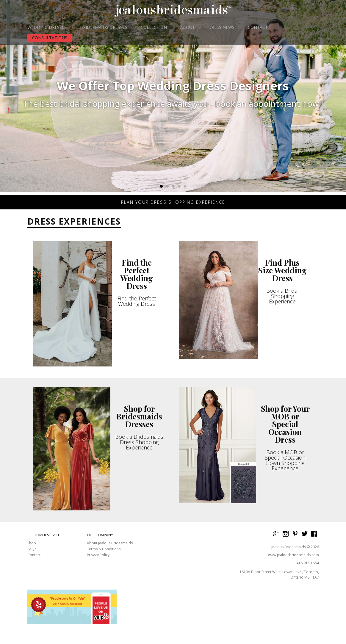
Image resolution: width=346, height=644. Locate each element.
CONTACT (258, 27)
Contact (34, 560)
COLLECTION (154, 27)
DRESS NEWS (221, 27)
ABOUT (188, 27)
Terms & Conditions (104, 554)
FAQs (32, 554)
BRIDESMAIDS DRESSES (104, 27)
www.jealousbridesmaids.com (293, 560)
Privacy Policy (98, 560)
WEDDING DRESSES (47, 27)
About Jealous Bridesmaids (110, 548)
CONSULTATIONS (50, 38)
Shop (32, 548)
